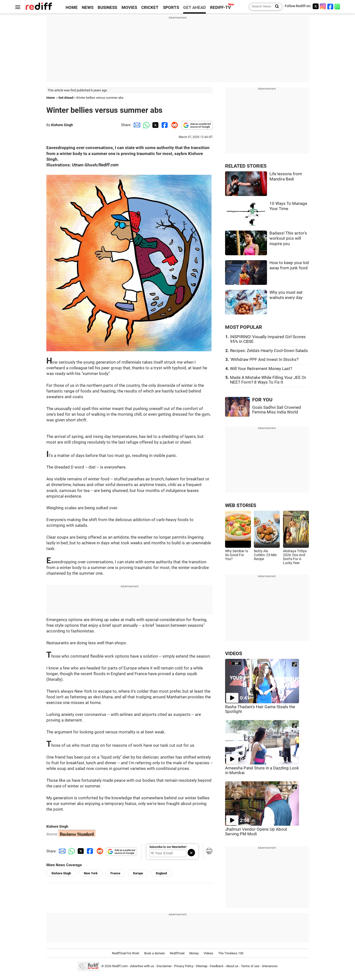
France (115, 873)
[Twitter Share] (155, 125)
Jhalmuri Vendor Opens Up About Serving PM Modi (256, 832)
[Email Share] (136, 125)
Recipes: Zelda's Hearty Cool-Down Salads (269, 351)
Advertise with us (142, 966)
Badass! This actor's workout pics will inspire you (288, 238)
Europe (138, 873)
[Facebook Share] (164, 125)
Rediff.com (120, 966)
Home (51, 98)
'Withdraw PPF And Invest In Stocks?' (265, 360)
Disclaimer (164, 966)
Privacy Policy (184, 966)
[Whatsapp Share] (145, 125)
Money (194, 953)
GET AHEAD (195, 8)
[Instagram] (323, 6)
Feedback (217, 966)
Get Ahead (66, 98)
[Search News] (275, 7)
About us (232, 966)
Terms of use (250, 966)
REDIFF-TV (220, 8)
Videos (208, 953)
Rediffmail (177, 953)
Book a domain (155, 953)
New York (91, 873)
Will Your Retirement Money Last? (261, 369)
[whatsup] (338, 6)
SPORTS (171, 8)
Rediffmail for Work (126, 953)
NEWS (88, 8)
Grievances (270, 966)
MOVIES (129, 8)
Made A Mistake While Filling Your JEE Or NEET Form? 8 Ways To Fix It (268, 380)
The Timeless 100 (231, 953)
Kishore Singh (62, 125)
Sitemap (202, 966)
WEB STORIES (241, 505)
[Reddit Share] (174, 125)
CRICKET (150, 8)
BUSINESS (107, 8)
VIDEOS (234, 654)
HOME (72, 8)
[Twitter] (316, 6)
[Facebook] (330, 6)
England (161, 873)
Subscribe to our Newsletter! (168, 847)
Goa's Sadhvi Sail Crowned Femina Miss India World (277, 410)
